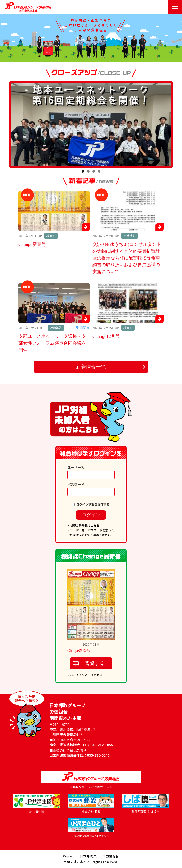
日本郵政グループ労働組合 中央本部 (91, 787)
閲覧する (95, 663)
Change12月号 (106, 336)
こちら (95, 525)
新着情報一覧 (91, 367)
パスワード (76, 483)
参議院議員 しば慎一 (146, 811)
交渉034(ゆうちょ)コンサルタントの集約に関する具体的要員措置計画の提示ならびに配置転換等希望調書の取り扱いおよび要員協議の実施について (127, 258)
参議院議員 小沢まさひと (91, 836)
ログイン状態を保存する (93, 503)
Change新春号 (32, 244)
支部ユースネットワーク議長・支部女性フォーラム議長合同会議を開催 (52, 343)
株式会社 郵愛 (91, 811)
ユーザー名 (76, 466)
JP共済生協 (36, 811)
